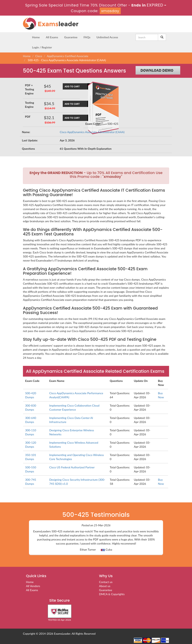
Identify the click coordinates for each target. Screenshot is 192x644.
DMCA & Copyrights (112, 594)
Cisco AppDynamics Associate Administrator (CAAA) (92, 132)
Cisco (39, 56)
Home (36, 37)
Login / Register (42, 47)
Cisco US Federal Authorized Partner (72, 467)
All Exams (52, 37)
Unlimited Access (107, 37)
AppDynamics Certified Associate (68, 56)
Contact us (106, 582)
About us (105, 586)
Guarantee (71, 37)
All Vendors (33, 586)
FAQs (87, 37)
